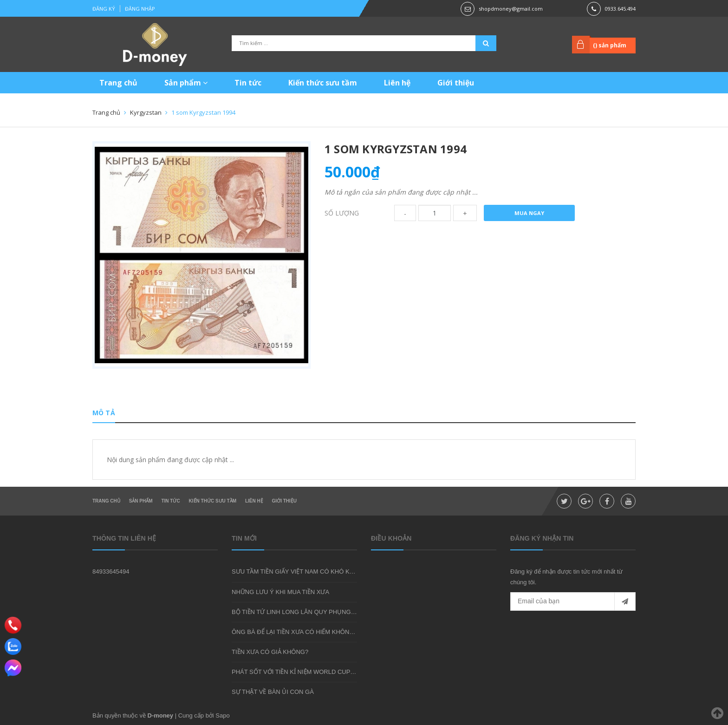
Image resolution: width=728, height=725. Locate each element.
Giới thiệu (456, 83)
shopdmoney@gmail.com (511, 9)
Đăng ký (104, 9)
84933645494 (111, 572)
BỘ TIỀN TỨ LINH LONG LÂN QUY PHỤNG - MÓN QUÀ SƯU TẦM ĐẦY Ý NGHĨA (343, 612)
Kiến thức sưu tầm (323, 83)
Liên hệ (397, 83)
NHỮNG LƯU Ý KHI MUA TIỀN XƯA (280, 592)
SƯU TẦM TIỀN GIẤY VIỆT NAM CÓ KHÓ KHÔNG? (301, 572)
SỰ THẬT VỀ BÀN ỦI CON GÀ (273, 692)
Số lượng (342, 213)
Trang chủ (118, 83)
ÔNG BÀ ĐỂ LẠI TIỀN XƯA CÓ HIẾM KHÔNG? (295, 632)
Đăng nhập (140, 9)
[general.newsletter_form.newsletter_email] (573, 601)
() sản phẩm (610, 45)
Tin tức (248, 83)
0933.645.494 (620, 9)
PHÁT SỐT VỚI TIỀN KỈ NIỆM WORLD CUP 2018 (299, 672)
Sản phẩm (186, 83)
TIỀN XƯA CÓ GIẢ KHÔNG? (270, 652)
